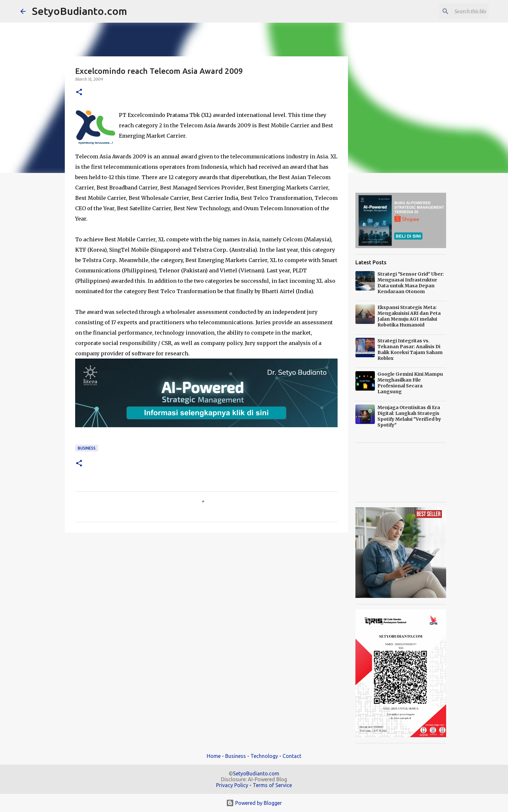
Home (214, 756)
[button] (79, 92)
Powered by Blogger (254, 803)
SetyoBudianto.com (80, 11)
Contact (292, 756)
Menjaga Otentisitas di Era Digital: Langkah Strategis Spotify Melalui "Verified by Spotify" (409, 416)
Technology (264, 756)
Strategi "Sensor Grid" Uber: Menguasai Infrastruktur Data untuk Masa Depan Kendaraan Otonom (411, 283)
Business (87, 448)
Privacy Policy (232, 785)
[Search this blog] (455, 11)
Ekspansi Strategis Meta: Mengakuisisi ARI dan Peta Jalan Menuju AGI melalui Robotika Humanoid (409, 316)
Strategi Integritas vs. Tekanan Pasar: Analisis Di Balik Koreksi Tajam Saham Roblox (410, 349)
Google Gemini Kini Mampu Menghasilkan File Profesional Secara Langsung (410, 383)
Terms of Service (272, 785)
